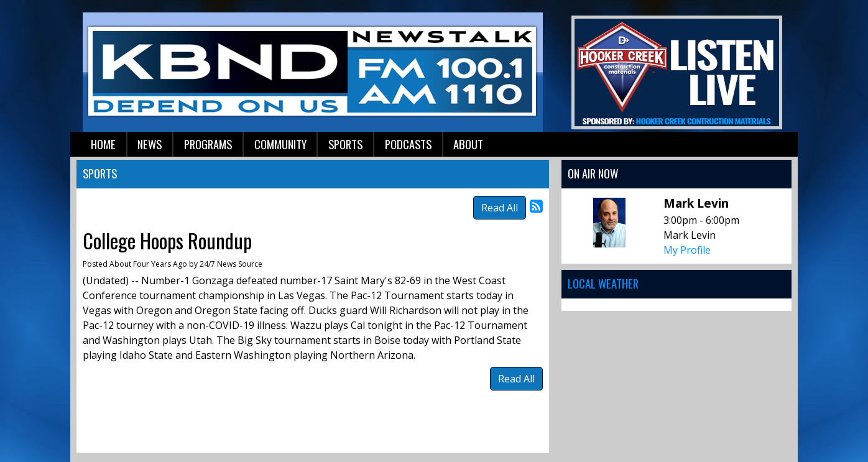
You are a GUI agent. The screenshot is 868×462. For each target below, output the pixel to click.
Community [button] (280, 144)
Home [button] (103, 144)
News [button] (150, 144)
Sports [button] (345, 144)
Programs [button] (208, 144)
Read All (500, 208)
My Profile (687, 250)
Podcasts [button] (408, 144)
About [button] (468, 144)
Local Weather (603, 283)
